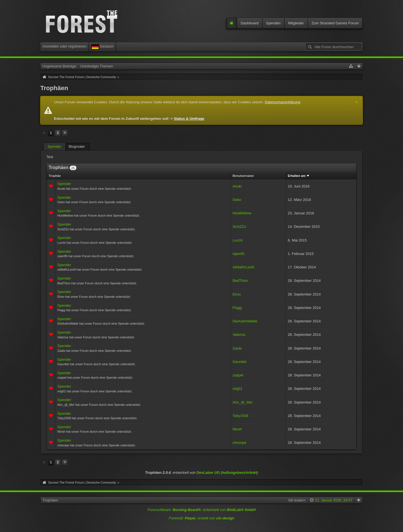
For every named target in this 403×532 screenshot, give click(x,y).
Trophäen (50, 500)
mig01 (237, 389)
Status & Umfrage (189, 119)
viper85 (239, 254)
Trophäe (55, 176)
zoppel (238, 375)
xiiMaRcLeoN (243, 267)
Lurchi (237, 240)
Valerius (239, 335)
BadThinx (240, 281)
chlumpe (239, 443)
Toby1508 (240, 416)
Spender (54, 147)
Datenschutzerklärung (282, 102)
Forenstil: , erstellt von (201, 518)
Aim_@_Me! (243, 402)
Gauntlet (239, 362)
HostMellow (242, 213)
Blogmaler (77, 147)
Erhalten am (297, 176)
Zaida (237, 348)
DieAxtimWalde (245, 321)
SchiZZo (239, 227)
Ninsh (237, 429)
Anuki (237, 186)
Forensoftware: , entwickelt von (202, 510)
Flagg (237, 308)
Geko (237, 200)
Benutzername (243, 176)
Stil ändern (297, 500)
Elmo (237, 294)
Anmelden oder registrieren (65, 46)
